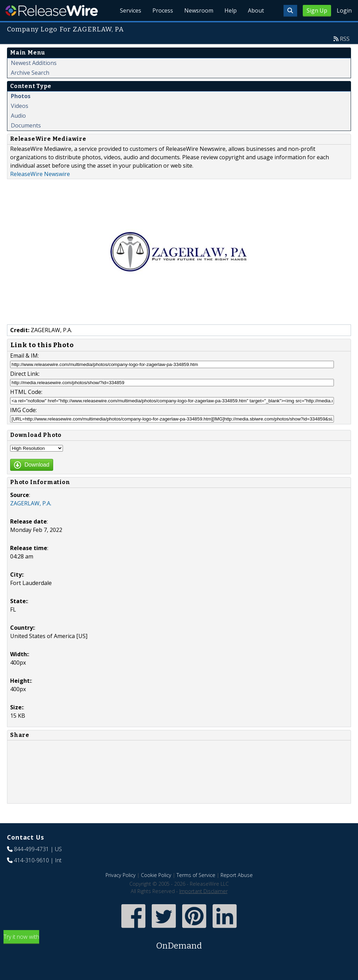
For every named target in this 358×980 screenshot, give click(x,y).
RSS (345, 39)
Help (231, 10)
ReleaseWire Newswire (40, 174)
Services (131, 10)
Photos (21, 96)
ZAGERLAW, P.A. (31, 503)
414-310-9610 (31, 860)
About (256, 10)
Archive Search (30, 73)
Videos (20, 106)
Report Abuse (237, 875)
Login (344, 10)
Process (163, 10)
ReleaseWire (52, 10)
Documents (26, 125)
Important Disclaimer (203, 891)
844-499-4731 (31, 849)
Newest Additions (34, 63)
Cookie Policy (156, 875)
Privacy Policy (121, 875)
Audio (18, 116)
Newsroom (199, 10)
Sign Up (317, 10)
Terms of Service (196, 875)
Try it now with (179, 942)
